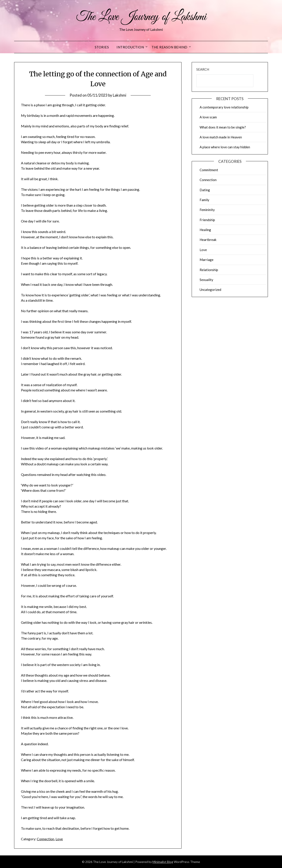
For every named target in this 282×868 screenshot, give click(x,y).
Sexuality (206, 280)
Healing (205, 230)
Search (203, 69)
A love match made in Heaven (221, 137)
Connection (45, 839)
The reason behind (170, 47)
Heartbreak (208, 240)
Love (59, 839)
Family (204, 200)
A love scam (208, 117)
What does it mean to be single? (223, 127)
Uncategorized (210, 290)
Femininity (207, 210)
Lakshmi (120, 95)
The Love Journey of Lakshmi (141, 17)
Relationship (209, 270)
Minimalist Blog (163, 862)
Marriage (207, 260)
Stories (102, 47)
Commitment (209, 170)
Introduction (130, 47)
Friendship (207, 220)
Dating (205, 190)
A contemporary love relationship (224, 107)
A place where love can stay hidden (225, 147)
